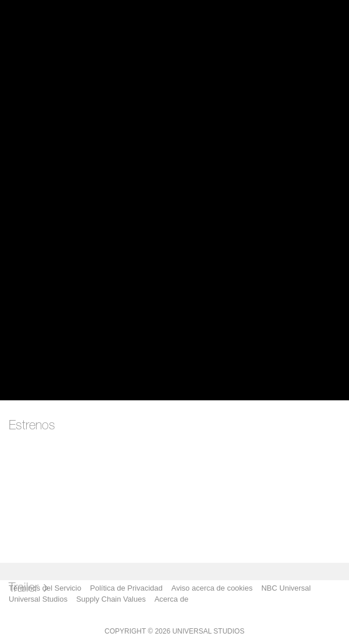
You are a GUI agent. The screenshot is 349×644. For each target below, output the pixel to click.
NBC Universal (286, 588)
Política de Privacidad (126, 588)
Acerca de (172, 599)
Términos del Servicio (45, 588)
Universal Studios (38, 599)
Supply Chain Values (111, 599)
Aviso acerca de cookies (212, 588)
